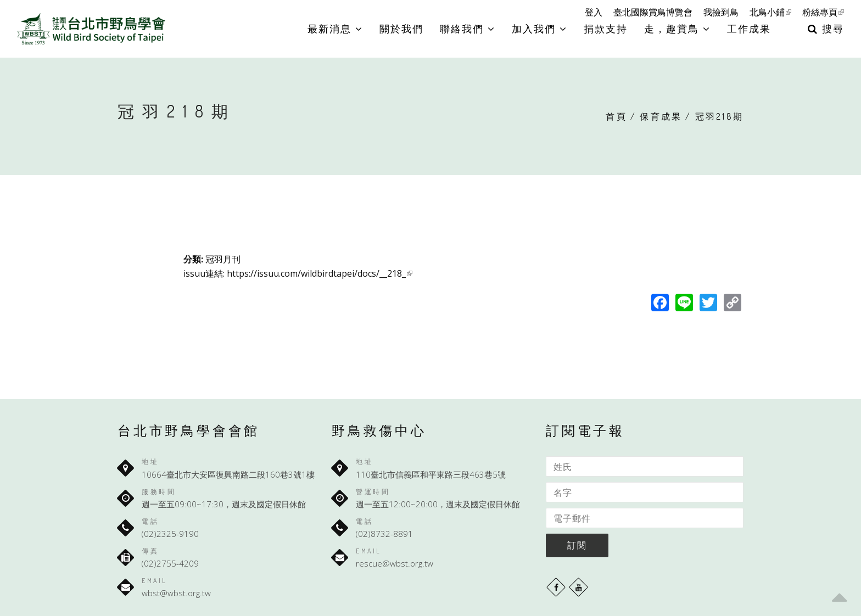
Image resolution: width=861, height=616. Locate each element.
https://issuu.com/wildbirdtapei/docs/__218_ (320, 273)
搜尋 (826, 29)
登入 (594, 12)
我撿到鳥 (721, 12)
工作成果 (749, 29)
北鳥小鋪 (770, 12)
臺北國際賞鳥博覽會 (653, 12)
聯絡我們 (468, 29)
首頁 (616, 116)
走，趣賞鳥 (677, 29)
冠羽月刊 (223, 259)
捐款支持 (606, 29)
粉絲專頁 (823, 12)
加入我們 (539, 29)
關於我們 (401, 29)
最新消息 (335, 29)
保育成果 (661, 116)
